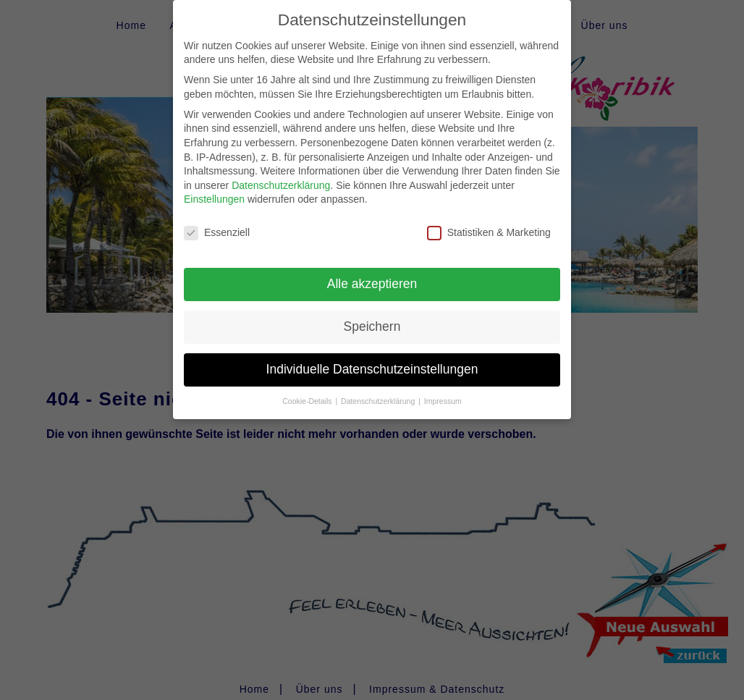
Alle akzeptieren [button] (372, 271)
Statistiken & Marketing (489, 221)
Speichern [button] (372, 314)
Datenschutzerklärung (281, 173)
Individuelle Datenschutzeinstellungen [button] (372, 357)
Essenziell (217, 221)
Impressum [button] (443, 389)
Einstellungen (214, 187)
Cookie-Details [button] (308, 389)
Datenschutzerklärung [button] (379, 389)
